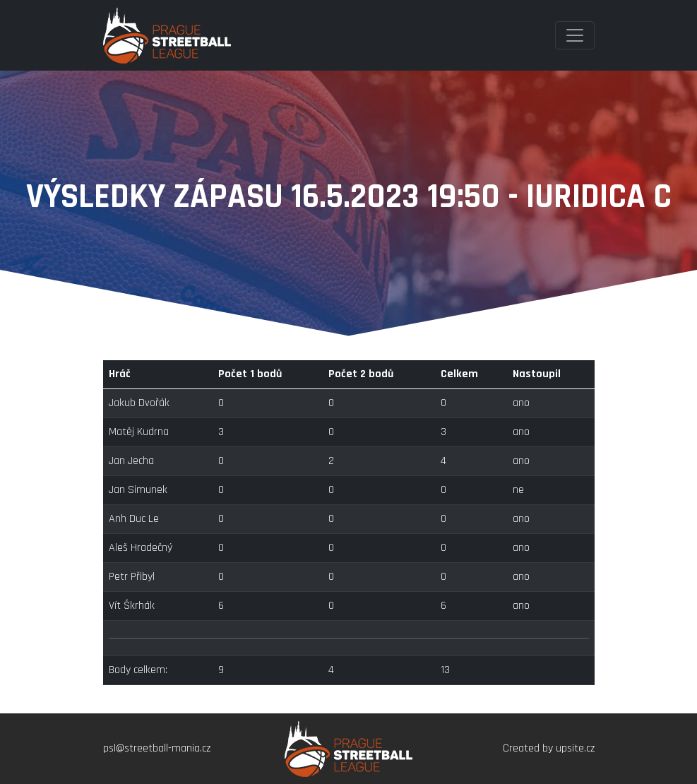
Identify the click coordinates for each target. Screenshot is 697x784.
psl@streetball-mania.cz (157, 748)
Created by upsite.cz (549, 748)
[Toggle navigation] (575, 35)
